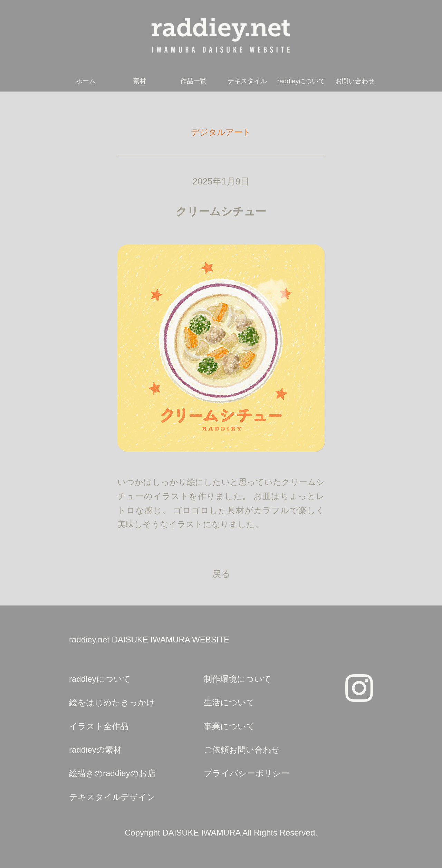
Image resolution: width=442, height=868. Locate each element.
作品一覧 (193, 81)
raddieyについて (301, 81)
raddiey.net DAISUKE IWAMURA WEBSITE (149, 640)
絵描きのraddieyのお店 (112, 773)
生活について (229, 702)
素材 (140, 81)
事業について (229, 726)
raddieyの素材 (95, 750)
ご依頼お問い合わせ (242, 750)
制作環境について (238, 679)
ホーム (86, 81)
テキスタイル (247, 81)
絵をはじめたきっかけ (112, 702)
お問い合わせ (355, 81)
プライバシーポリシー (247, 773)
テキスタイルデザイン (112, 797)
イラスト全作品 (99, 726)
